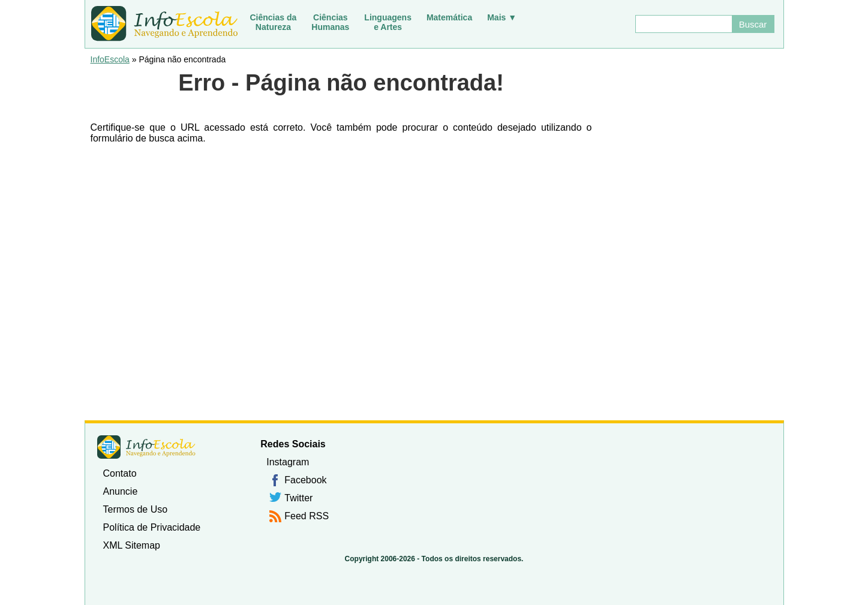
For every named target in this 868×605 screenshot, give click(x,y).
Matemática (449, 17)
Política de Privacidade (152, 527)
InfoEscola (110, 59)
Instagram (288, 462)
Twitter (298, 498)
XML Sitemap (132, 545)
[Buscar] (683, 24)
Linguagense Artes (388, 22)
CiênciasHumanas (330, 22)
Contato (120, 473)
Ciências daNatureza (274, 22)
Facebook (305, 480)
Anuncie (121, 491)
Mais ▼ (502, 17)
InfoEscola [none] (146, 447)
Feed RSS (307, 516)
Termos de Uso (136, 509)
